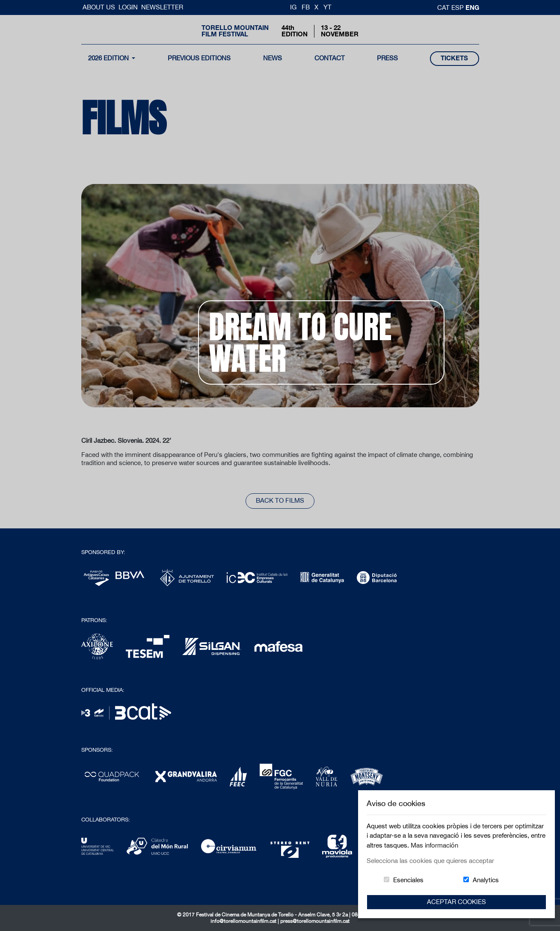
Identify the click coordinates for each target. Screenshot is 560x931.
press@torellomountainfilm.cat (315, 921)
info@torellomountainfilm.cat (244, 921)
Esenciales (408, 880)
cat (444, 7)
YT (327, 7)
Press (387, 58)
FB (306, 7)
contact (330, 58)
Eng (472, 7)
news (273, 58)
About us (100, 7)
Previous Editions (199, 58)
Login (128, 7)
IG (293, 7)
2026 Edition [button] (109, 58)
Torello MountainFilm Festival (235, 31)
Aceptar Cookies (456, 902)
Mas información (434, 845)
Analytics (486, 880)
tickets (454, 58)
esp (458, 7)
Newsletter (162, 7)
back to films (280, 500)
